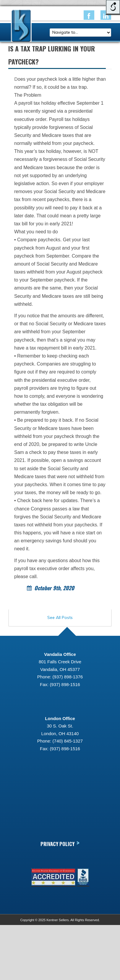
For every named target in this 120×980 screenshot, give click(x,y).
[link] (89, 15)
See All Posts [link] (60, 617)
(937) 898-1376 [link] (68, 677)
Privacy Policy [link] (60, 843)
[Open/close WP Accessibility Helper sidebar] (113, 7)
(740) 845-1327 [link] (68, 741)
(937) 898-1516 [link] (65, 684)
